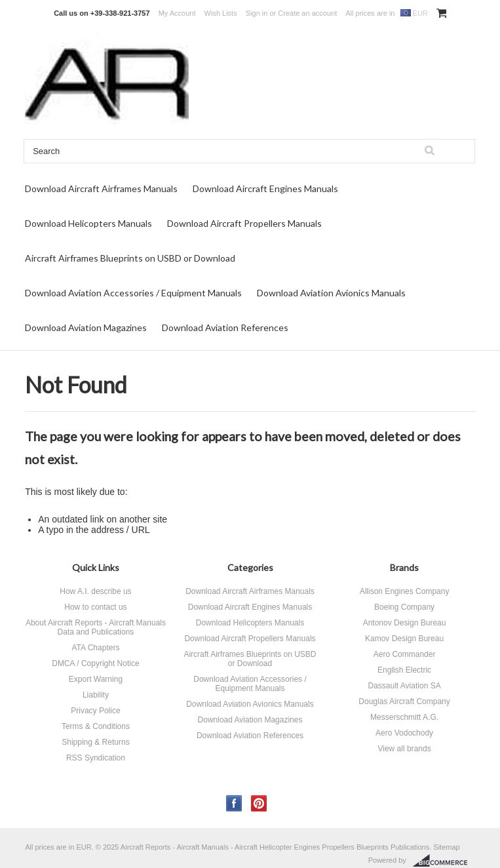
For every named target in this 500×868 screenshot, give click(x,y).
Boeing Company (404, 607)
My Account (177, 13)
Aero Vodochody (404, 733)
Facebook (234, 803)
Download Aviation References (225, 327)
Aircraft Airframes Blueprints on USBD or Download (130, 258)
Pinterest (259, 803)
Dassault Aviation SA (404, 686)
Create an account (307, 13)
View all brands (404, 749)
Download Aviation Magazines (86, 327)
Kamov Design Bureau (404, 639)
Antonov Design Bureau (405, 623)
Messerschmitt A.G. (404, 717)
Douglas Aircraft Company (404, 701)
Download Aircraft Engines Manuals (265, 188)
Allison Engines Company (405, 591)
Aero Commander (405, 654)
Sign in (257, 13)
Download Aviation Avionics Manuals (331, 293)
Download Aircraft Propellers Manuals (244, 223)
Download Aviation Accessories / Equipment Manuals (133, 293)
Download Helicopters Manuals (88, 223)
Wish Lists (221, 13)
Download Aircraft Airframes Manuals (101, 188)
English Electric (404, 670)
